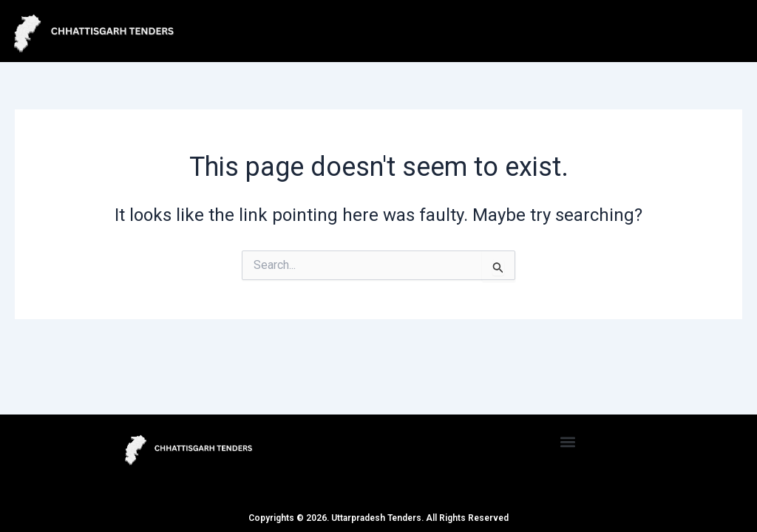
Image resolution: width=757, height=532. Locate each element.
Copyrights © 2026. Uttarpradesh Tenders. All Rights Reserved (378, 518)
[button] (568, 441)
